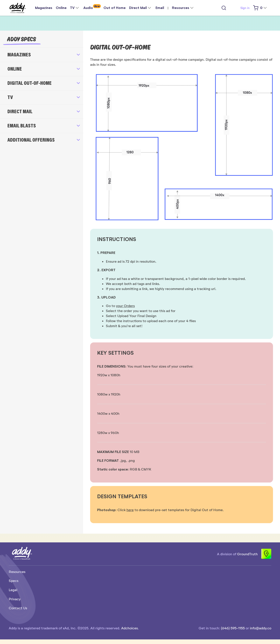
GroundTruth (247, 554)
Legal (13, 590)
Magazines (44, 8)
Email (160, 8)
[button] (42, 55)
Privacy (15, 599)
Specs (14, 581)
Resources (17, 572)
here (130, 510)
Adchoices (129, 628)
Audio (88, 8)
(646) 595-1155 (233, 628)
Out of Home (115, 8)
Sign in (245, 8)
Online (61, 8)
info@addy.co (261, 628)
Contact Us (18, 608)
